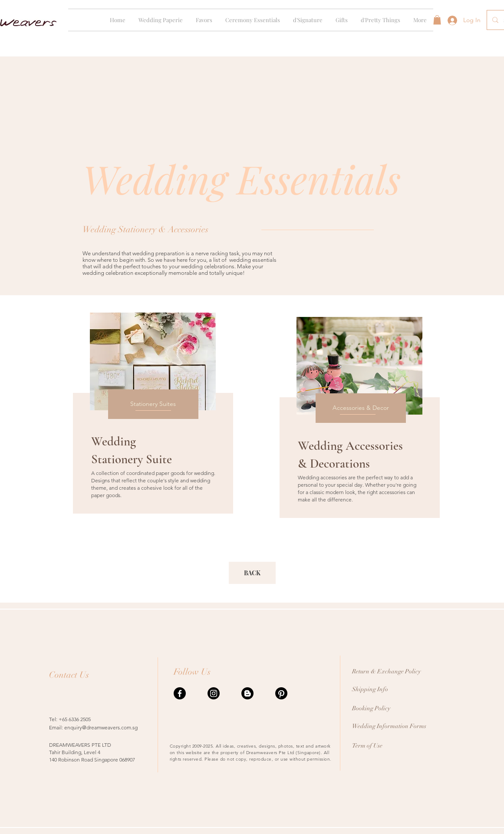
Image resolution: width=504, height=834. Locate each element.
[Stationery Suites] (153, 404)
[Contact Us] (85, 675)
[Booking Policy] (399, 708)
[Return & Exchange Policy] (399, 671)
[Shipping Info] (399, 689)
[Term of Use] (388, 746)
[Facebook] (180, 693)
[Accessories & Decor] (361, 408)
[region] (152, 415)
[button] (161, 20)
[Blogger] (247, 693)
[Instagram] (214, 693)
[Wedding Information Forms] (399, 726)
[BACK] (252, 573)
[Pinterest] (281, 693)
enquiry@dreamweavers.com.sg (101, 727)
